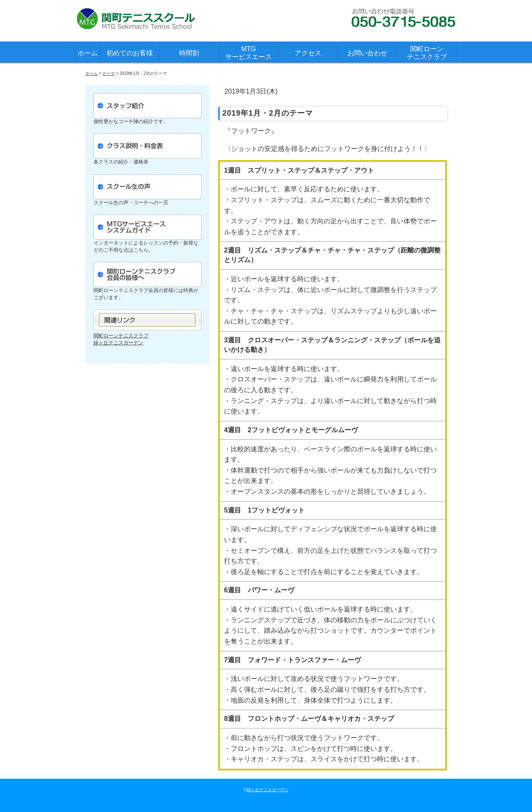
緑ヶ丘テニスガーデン (118, 343)
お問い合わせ (367, 53)
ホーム (88, 53)
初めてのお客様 (130, 53)
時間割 (189, 53)
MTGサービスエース (249, 53)
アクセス (308, 53)
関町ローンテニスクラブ (427, 53)
